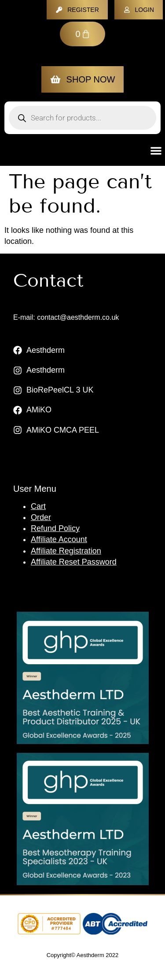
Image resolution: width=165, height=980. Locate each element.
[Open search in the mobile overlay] (82, 118)
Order (41, 517)
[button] (156, 151)
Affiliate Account (59, 539)
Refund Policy (55, 528)
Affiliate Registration (66, 551)
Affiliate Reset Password (74, 562)
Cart (38, 506)
